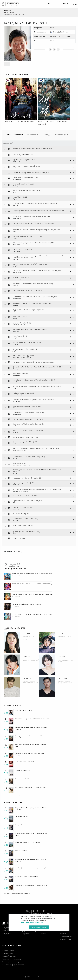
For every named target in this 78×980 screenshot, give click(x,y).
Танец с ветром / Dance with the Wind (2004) (28, 478)
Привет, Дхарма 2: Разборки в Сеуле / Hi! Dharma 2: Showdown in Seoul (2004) (37, 471)
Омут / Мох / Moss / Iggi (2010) (23, 356)
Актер (52, 28)
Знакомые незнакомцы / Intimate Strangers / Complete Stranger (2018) (36, 230)
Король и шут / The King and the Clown (19, 121)
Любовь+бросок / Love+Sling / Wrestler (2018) (28, 236)
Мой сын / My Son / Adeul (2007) (24, 393)
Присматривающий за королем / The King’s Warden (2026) (32, 148)
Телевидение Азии (66, 936)
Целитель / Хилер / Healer (23, 710)
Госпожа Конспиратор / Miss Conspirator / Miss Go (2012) (32, 329)
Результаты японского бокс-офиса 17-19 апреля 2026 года (32, 614)
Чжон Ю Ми (27, 634)
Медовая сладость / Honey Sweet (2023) (26, 191)
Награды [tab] (47, 135)
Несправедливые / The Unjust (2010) (25, 349)
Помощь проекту (8, 953)
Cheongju (56, 32)
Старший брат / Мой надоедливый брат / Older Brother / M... (30, 809)
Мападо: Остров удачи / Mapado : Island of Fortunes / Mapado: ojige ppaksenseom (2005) (36, 449)
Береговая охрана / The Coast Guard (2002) (27, 501)
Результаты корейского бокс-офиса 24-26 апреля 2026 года (32, 594)
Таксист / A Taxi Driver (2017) (22, 249)
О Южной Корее (65, 939)
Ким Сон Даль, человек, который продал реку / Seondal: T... (30, 869)
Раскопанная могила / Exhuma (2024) (25, 177)
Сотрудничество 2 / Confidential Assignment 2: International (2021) (35, 204)
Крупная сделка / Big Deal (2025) (24, 160)
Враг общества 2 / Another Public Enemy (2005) (29, 457)
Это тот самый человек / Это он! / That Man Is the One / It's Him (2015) (37, 271)
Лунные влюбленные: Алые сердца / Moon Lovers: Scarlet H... (31, 728)
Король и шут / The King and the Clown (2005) (28, 424)
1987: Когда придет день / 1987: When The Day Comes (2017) (33, 243)
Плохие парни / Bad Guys (23, 779)
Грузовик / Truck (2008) (21, 373)
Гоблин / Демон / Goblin (23, 770)
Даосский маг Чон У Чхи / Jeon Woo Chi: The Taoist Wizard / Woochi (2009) (38, 367)
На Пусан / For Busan (22, 816)
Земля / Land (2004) (19, 463)
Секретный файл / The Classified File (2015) (27, 290)
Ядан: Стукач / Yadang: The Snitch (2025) (26, 166)
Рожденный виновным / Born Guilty (65, 683)
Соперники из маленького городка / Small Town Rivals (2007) (33, 400)
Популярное (7, 934)
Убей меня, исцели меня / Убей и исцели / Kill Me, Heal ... (31, 745)
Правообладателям (9, 956)
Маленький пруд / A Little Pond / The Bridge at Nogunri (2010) (33, 362)
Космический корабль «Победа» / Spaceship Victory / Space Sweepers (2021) (38, 210)
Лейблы (43, 934)
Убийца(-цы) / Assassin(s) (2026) (23, 155)
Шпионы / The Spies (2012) (22, 323)
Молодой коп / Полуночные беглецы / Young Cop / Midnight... (31, 860)
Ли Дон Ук (27, 656)
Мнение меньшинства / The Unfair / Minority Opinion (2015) (33, 284)
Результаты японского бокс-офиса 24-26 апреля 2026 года (32, 574)
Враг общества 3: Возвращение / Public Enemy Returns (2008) (34, 380)
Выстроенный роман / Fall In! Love (65, 661)
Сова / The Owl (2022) (20, 197)
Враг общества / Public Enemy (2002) (25, 519)
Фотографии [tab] (61, 135)
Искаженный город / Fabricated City (26, 877)
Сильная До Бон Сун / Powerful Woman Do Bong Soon (32, 719)
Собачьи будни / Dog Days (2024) (24, 184)
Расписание (6, 931)
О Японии (63, 934)
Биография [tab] (33, 135)
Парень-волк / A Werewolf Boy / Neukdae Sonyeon (31, 885)
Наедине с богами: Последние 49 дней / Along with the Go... (31, 834)
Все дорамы (7, 928)
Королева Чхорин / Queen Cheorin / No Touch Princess (30, 754)
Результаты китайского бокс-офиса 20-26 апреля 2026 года (32, 584)
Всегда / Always (20, 825)
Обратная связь (8, 950)
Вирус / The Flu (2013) (20, 316)
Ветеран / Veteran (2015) (21, 277)
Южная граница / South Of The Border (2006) (28, 419)
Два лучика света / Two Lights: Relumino (28, 842)
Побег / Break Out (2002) (21, 514)
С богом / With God (21, 851)
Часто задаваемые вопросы (12, 962)
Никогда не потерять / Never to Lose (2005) (28, 431)
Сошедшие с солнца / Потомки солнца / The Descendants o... (29, 737)
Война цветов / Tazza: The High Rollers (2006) (28, 413)
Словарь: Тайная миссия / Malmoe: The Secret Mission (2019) (33, 223)
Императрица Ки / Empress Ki (25, 762)
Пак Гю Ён (62, 656)
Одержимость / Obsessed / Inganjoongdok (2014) (29, 310)
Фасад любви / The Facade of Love (30, 639)
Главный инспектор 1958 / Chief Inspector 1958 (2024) (31, 173)
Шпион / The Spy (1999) (21, 538)
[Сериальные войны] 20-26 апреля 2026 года (27, 604)
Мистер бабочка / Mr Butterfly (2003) (25, 496)
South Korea (64, 32)
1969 (58, 36)
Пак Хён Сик (27, 678)
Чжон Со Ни (62, 634)
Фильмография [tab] (15, 135)
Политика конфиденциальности (13, 965)
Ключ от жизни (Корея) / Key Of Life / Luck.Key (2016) (31, 264)
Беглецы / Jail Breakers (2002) (22, 507)
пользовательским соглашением (33, 923)
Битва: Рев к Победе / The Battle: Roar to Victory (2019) (31, 217)
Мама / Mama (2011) (20, 336)
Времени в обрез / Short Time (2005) (25, 437)
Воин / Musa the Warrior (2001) (23, 525)
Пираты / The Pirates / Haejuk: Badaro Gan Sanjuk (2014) (32, 303)
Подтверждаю (39, 927)
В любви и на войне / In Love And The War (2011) (29, 342)
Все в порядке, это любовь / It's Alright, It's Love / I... (31, 788)
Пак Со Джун (63, 678)
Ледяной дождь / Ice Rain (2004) (24, 483)
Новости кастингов (15, 628)
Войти (65, 3)
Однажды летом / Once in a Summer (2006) (27, 406)
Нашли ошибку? (14, 564)
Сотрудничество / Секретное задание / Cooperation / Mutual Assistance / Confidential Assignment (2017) (38, 257)
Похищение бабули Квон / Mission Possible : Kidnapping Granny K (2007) (37, 387)
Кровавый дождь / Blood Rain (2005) (25, 442)
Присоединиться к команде (12, 959)
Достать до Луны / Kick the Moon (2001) (26, 532)
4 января (53, 36)
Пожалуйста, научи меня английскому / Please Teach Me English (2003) (37, 489)
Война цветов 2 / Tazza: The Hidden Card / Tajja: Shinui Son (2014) (35, 297)
